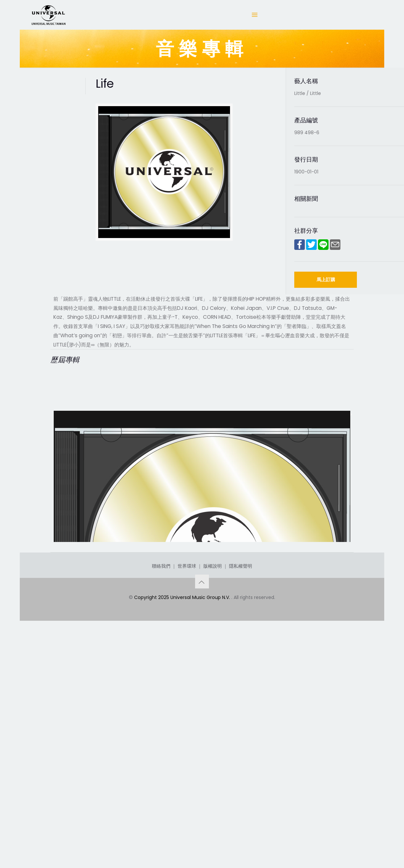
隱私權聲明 (241, 793)
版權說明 (213, 793)
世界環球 (187, 793)
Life (61, 724)
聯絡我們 (161, 793)
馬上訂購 (326, 280)
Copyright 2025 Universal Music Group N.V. (183, 825)
